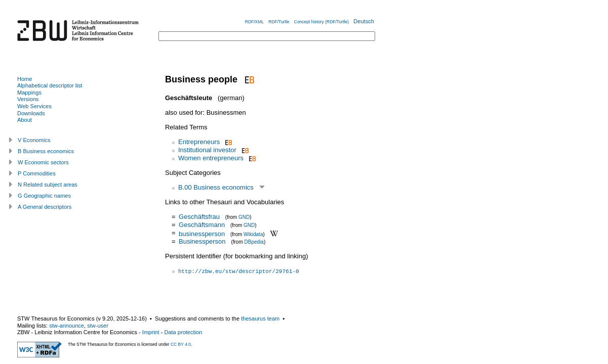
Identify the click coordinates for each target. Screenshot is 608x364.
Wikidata (253, 234)
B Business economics (46, 151)
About (25, 120)
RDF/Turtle (279, 22)
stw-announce (67, 326)
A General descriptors (45, 207)
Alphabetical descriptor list (50, 85)
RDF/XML (254, 22)
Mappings (29, 93)
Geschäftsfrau (199, 217)
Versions (28, 99)
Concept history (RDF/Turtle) (321, 22)
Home (25, 79)
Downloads (31, 113)
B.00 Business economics (216, 187)
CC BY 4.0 (181, 344)
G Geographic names (44, 196)
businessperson (202, 233)
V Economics (34, 140)
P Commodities (37, 173)
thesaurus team (260, 318)
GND (244, 217)
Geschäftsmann (202, 225)
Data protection (183, 332)
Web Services (34, 106)
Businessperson (202, 241)
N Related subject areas (48, 185)
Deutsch (364, 21)
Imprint (151, 332)
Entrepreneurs (199, 142)
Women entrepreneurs (211, 158)
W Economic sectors (43, 162)
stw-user (98, 326)
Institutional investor (207, 150)
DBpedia (254, 242)
